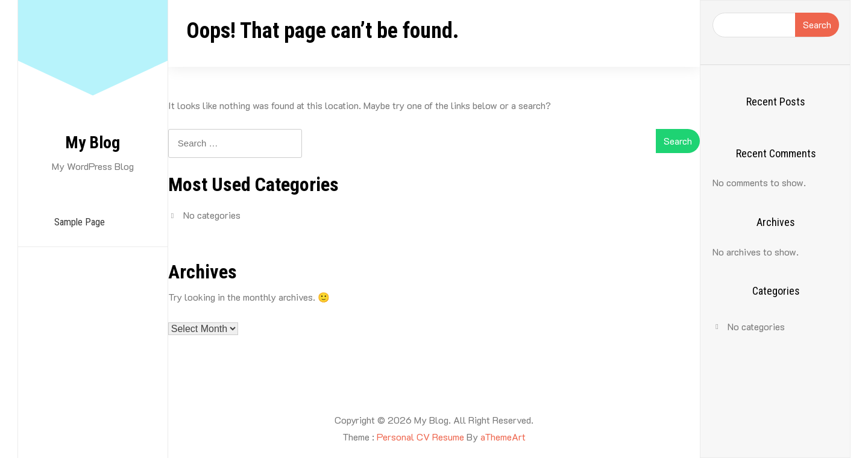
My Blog (93, 143)
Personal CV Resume (420, 437)
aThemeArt (503, 437)
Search (817, 24)
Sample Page (80, 222)
